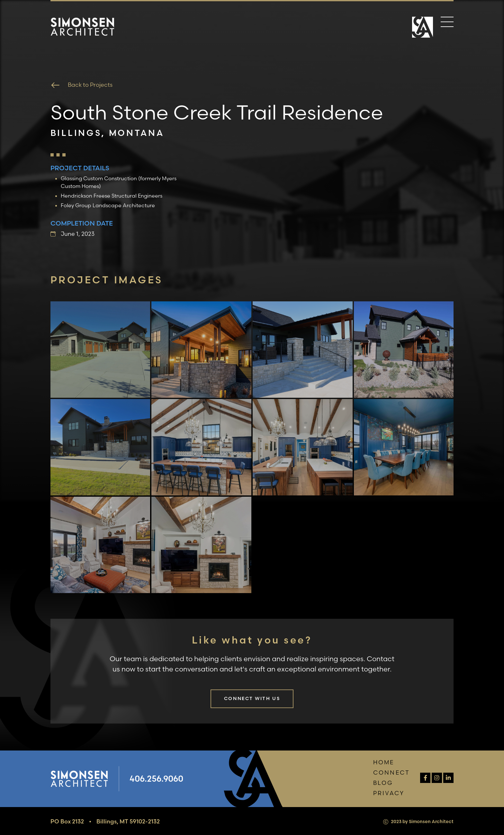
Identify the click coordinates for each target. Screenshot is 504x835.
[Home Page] (423, 28)
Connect (392, 773)
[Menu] (447, 23)
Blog (383, 783)
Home (384, 762)
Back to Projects (81, 85)
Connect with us (252, 698)
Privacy (389, 793)
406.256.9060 (156, 779)
